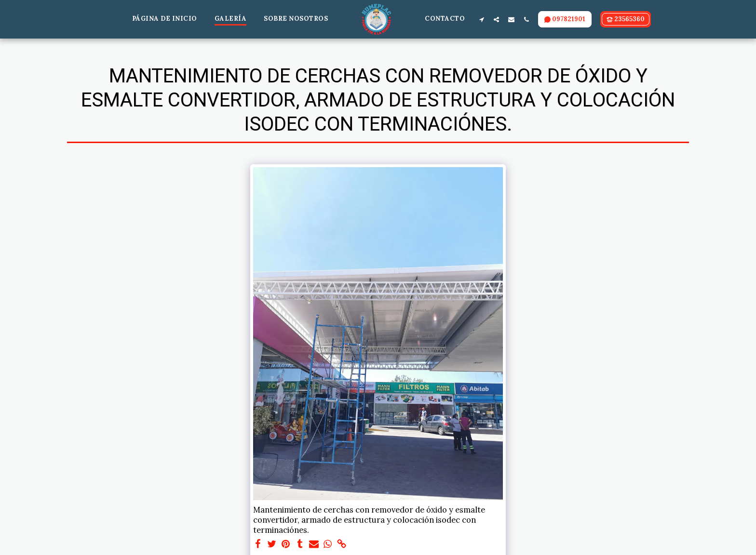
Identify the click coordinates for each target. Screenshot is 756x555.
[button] (481, 19)
